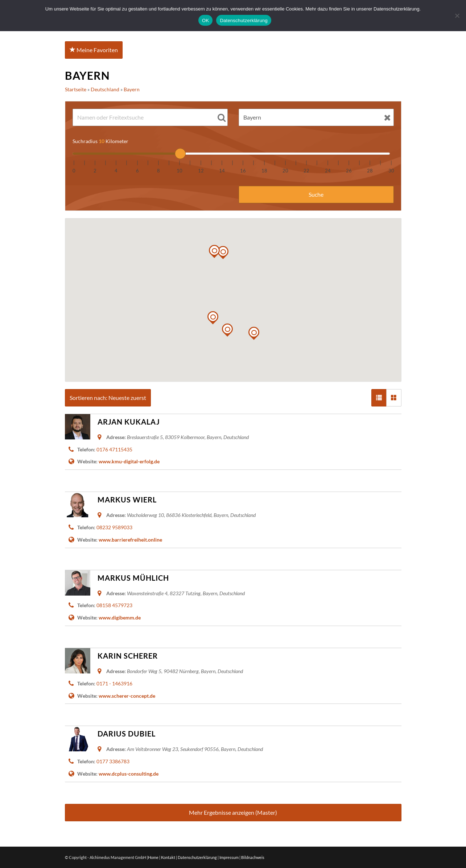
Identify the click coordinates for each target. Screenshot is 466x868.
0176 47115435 (114, 449)
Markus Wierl (127, 500)
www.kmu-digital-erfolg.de (129, 461)
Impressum (229, 857)
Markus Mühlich (133, 578)
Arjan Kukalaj (129, 422)
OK (205, 20)
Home (153, 857)
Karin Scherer (128, 656)
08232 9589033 (114, 527)
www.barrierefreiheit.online (130, 540)
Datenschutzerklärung (197, 857)
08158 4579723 (114, 605)
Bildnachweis (253, 857)
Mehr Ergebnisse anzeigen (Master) (233, 812)
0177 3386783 (113, 761)
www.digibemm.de (120, 617)
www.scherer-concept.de (127, 696)
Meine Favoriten (94, 50)
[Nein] (457, 16)
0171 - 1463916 (114, 683)
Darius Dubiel (127, 734)
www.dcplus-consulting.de (129, 774)
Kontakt (168, 857)
